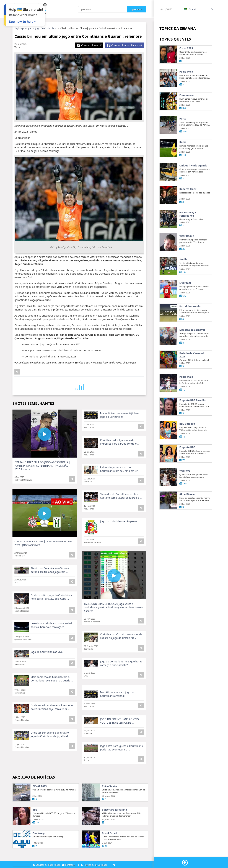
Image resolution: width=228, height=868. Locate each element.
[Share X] (89, 45)
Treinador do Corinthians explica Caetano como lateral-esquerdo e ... (121, 512)
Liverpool (185, 299)
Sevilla (183, 275)
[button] (199, 9)
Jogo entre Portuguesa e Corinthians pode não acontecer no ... (121, 760)
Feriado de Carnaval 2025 (192, 371)
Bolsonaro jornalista (114, 825)
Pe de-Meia (186, 72)
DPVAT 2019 (40, 802)
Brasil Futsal (109, 849)
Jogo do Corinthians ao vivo (47, 668)
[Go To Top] (185, 863)
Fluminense (187, 95)
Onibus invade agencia (193, 181)
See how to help (21, 22)
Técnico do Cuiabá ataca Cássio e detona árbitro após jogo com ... (50, 586)
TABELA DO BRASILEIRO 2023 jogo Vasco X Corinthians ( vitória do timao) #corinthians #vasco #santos (113, 623)
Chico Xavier (110, 802)
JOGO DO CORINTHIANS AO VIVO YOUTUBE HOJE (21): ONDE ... (119, 733)
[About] (79, 865)
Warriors (185, 487)
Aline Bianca (187, 510)
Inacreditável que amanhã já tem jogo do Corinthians (119, 431)
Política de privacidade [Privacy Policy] (95, 865)
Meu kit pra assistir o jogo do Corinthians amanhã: (117, 710)
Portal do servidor (191, 322)
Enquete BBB (187, 463)
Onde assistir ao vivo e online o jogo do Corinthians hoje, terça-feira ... (52, 720)
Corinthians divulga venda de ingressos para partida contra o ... (120, 458)
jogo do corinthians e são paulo (118, 537)
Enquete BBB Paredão (193, 416)
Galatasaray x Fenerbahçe (188, 230)
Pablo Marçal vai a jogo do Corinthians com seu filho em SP (119, 485)
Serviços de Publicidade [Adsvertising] (47, 865)
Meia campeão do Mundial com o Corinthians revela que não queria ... (52, 693)
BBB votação (187, 440)
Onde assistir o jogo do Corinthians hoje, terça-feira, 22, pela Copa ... (51, 613)
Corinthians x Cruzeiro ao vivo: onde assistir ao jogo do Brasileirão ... (121, 652)
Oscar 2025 (186, 48)
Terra (17, 47)
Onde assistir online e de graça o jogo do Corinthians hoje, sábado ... (51, 746)
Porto (183, 134)
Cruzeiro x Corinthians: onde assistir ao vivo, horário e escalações (52, 641)
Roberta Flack (188, 205)
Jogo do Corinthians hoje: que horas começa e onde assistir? (121, 679)
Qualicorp (38, 849)
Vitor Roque (187, 252)
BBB (35, 825)
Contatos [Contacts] (69, 865)
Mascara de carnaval (192, 346)
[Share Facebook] (125, 45)
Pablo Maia (186, 393)
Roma (183, 158)
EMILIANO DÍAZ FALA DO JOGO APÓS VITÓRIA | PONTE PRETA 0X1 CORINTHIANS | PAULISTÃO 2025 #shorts (42, 481)
